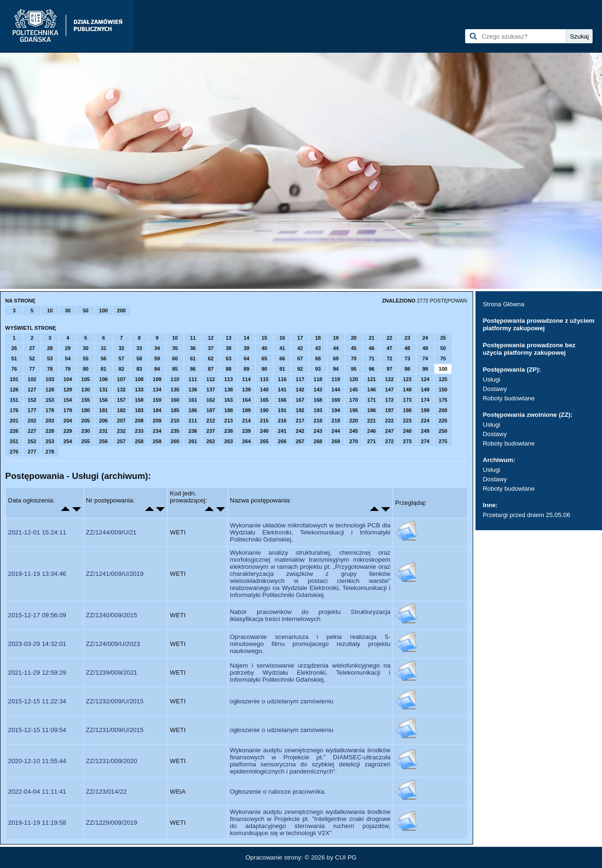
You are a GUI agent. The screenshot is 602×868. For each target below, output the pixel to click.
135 (175, 390)
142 (300, 390)
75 (443, 358)
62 (211, 358)
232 (121, 431)
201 (14, 421)
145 (354, 390)
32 (121, 348)
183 (139, 410)
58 (139, 358)
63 (229, 358)
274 (425, 441)
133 (139, 390)
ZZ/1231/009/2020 (112, 761)
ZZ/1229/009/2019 (112, 823)
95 (354, 369)
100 (103, 311)
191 (282, 410)
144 (336, 390)
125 (443, 379)
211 (193, 421)
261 (193, 441)
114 (246, 379)
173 (407, 400)
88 (229, 369)
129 (68, 390)
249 (425, 431)
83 (139, 369)
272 (389, 441)
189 (246, 410)
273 (407, 441)
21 (372, 338)
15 (264, 338)
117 (300, 379)
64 (246, 358)
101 (14, 379)
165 (264, 400)
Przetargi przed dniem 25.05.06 (526, 515)
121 (372, 379)
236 (193, 431)
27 (32, 348)
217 (300, 421)
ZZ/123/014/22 (107, 792)
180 (86, 410)
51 (14, 358)
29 (68, 348)
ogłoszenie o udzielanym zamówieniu (282, 701)
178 (50, 410)
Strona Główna (503, 304)
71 (372, 358)
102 (32, 379)
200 (121, 311)
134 (157, 390)
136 (193, 390)
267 (300, 441)
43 (318, 348)
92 (300, 369)
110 (175, 379)
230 (86, 431)
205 (86, 421)
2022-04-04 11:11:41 (37, 792)
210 (175, 421)
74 (425, 358)
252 (32, 441)
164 (246, 400)
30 (68, 311)
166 (282, 400)
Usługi (491, 379)
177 (32, 410)
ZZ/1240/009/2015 (112, 615)
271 (372, 441)
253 (50, 441)
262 (211, 441)
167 (300, 400)
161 (193, 400)
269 (336, 441)
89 (246, 369)
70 (354, 358)
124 (425, 379)
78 (50, 369)
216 (282, 421)
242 (300, 431)
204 (68, 421)
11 (193, 338)
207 (121, 421)
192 (300, 410)
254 (68, 441)
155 (86, 400)
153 (50, 400)
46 (372, 348)
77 (32, 369)
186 (193, 410)
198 (407, 410)
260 (175, 441)
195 (354, 410)
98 (407, 369)
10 (50, 311)
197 (389, 410)
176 (14, 410)
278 (50, 452)
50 (86, 311)
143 (318, 390)
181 (103, 410)
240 (264, 431)
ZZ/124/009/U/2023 (113, 644)
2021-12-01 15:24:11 (37, 532)
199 (425, 410)
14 (246, 338)
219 (336, 421)
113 (229, 379)
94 (336, 369)
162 (211, 400)
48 (407, 348)
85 (175, 369)
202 (32, 421)
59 (157, 358)
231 (103, 431)
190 (264, 410)
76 (14, 369)
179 (68, 410)
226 (14, 431)
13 (229, 338)
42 (300, 348)
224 (425, 421)
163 (229, 400)
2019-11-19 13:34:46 (37, 574)
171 (372, 400)
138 (229, 390)
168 (318, 400)
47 (389, 348)
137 (211, 390)
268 (318, 441)
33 (139, 348)
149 (425, 390)
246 (372, 431)
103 (50, 379)
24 (425, 338)
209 (157, 421)
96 (372, 369)
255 (86, 441)
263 (229, 441)
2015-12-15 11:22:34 (37, 701)
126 (14, 390)
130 (86, 390)
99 (425, 369)
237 (211, 431)
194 (336, 410)
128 (50, 390)
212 (211, 421)
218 (318, 421)
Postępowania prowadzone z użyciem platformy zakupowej (539, 324)
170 (354, 400)
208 (139, 421)
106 (103, 379)
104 (68, 379)
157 (121, 400)
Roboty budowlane (508, 398)
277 (32, 452)
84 (157, 369)
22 (389, 338)
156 (103, 400)
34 (157, 348)
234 (157, 431)
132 (121, 390)
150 (443, 390)
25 (443, 338)
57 (121, 358)
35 (175, 348)
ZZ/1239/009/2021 (112, 673)
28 (50, 348)
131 (103, 390)
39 (246, 348)
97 (389, 369)
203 (50, 421)
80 (86, 369)
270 (354, 441)
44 (336, 348)
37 (211, 348)
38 (229, 348)
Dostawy (495, 389)
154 (68, 400)
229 (68, 431)
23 (407, 338)
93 (318, 369)
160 (175, 400)
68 (318, 358)
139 (246, 390)
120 (354, 379)
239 (246, 431)
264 (246, 441)
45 (354, 348)
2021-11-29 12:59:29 (37, 673)
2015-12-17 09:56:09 (37, 615)
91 (282, 369)
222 (389, 421)
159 (157, 400)
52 (32, 358)
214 (246, 421)
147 (389, 390)
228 (50, 431)
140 (264, 390)
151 (14, 400)
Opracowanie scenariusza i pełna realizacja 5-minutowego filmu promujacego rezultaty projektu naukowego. (310, 644)
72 (389, 358)
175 (443, 400)
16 (282, 338)
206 (103, 421)
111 (193, 379)
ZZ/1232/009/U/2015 (115, 701)
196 (372, 410)
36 (193, 348)
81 (103, 369)
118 (318, 379)
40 (264, 348)
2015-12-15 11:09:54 (37, 730)
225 (443, 421)
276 (14, 452)
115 (264, 379)
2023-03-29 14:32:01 (37, 644)
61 (193, 358)
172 (389, 400)
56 (103, 358)
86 (193, 369)
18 (318, 338)
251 (14, 441)
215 (264, 421)
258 (139, 441)
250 (443, 431)
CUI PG (346, 857)
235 (175, 431)
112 (211, 379)
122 (389, 379)
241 (282, 431)
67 (300, 358)
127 (32, 390)
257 (121, 441)
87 (211, 369)
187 (211, 410)
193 (318, 410)
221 (372, 421)
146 (372, 390)
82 (121, 369)
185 (175, 410)
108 (139, 379)
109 (157, 379)
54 (68, 358)
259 (157, 441)
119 (336, 379)
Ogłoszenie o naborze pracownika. (278, 792)
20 (354, 338)
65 (264, 358)
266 (282, 441)
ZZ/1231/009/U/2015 (115, 730)
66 (282, 358)
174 (425, 400)
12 (211, 338)
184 (157, 410)
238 (229, 431)
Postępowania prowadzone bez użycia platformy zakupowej (529, 349)
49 (425, 348)
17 (300, 338)
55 (86, 358)
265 (264, 441)
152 (32, 400)
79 (68, 369)
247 (389, 431)
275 (443, 441)
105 (86, 379)
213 (229, 421)
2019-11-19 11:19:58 (37, 823)
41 (282, 348)
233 (139, 431)
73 (407, 358)
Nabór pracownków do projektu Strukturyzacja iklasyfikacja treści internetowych (310, 615)
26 (14, 348)
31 (103, 348)
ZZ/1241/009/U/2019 (115, 574)
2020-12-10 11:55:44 (37, 761)
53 (50, 358)
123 (407, 379)
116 (282, 379)
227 (32, 431)
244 (336, 431)
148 (407, 390)
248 (407, 431)
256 (103, 441)
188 (229, 410)
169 (336, 400)
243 (318, 431)
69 (336, 358)
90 (264, 369)
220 (354, 421)
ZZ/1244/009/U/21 (111, 532)
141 (282, 390)
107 (121, 379)
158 (139, 400)
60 (175, 358)
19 (336, 338)
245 (354, 431)
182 (121, 410)
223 (407, 421)
